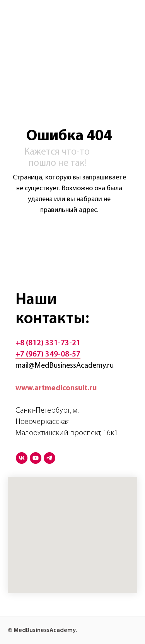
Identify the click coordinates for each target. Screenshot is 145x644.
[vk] (22, 458)
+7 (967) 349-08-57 (48, 355)
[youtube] (36, 458)
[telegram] (49, 458)
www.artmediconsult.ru (56, 388)
